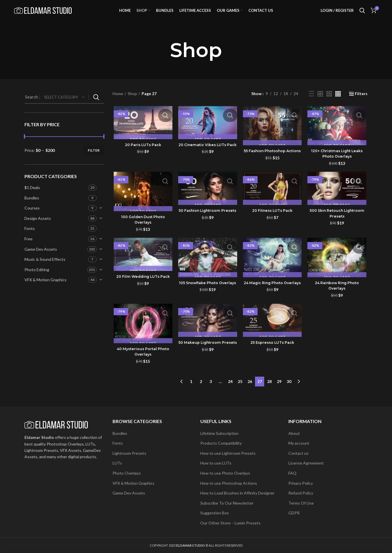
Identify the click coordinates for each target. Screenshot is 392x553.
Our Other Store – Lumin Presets (230, 523)
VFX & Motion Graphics (45, 289)
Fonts (30, 238)
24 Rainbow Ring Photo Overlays (338, 296)
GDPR (294, 513)
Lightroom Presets (129, 453)
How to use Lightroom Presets (228, 453)
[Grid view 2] (320, 103)
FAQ (292, 473)
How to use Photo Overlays (225, 473)
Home (118, 103)
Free (28, 248)
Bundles (32, 207)
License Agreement (306, 463)
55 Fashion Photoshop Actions (273, 163)
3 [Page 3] (211, 390)
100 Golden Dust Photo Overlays (142, 230)
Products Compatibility (221, 443)
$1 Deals (32, 197)
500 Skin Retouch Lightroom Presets (338, 224)
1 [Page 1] (191, 390)
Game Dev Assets (41, 258)
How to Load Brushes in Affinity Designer (237, 493)
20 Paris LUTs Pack (142, 154)
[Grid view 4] (338, 103)
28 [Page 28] (269, 390)
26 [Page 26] (250, 390)
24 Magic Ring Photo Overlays (273, 296)
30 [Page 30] (289, 390)
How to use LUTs (216, 463)
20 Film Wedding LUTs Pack (142, 290)
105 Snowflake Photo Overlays (207, 296)
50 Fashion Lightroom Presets (207, 224)
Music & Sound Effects (45, 269)
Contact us (298, 453)
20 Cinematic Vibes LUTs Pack (207, 157)
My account (299, 443)
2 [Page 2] (201, 390)
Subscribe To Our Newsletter (227, 503)
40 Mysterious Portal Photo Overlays (142, 363)
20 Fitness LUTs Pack (273, 221)
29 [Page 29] (279, 390)
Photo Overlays (127, 473)
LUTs (117, 463)
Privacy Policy (301, 483)
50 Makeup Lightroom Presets (207, 356)
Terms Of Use (301, 503)
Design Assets (38, 228)
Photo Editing (37, 279)
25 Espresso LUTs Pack (273, 354)
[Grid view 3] (329, 103)
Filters (361, 103)
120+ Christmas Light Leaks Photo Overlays (338, 163)
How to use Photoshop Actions (229, 483)
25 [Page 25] (240, 390)
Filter (94, 160)
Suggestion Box (215, 513)
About (294, 433)
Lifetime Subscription (219, 433)
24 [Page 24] (230, 390)
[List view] (311, 103)
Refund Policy (301, 493)
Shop (132, 103)
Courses (32, 217)
